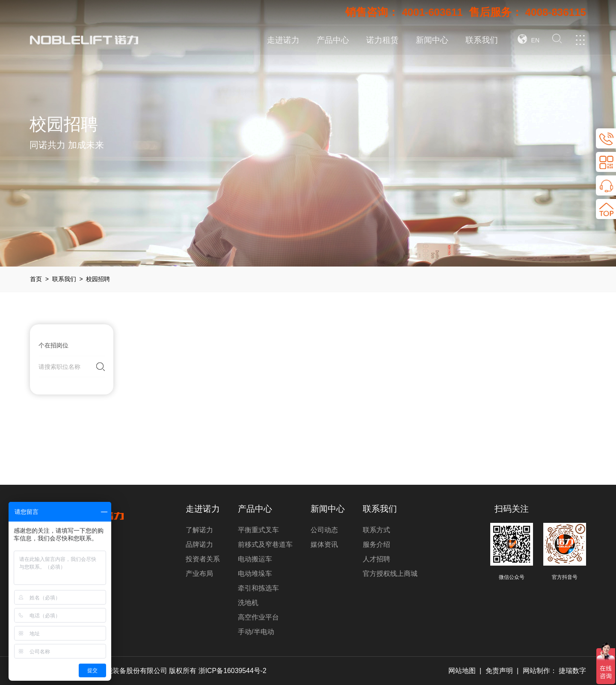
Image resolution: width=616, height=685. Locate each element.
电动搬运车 (255, 559)
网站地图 (462, 671)
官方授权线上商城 (390, 574)
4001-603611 (429, 12)
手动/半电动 (256, 632)
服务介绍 (376, 544)
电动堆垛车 (255, 574)
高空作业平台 (258, 617)
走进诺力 (283, 40)
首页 (36, 279)
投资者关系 (203, 559)
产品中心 (333, 40)
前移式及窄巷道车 (265, 544)
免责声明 (499, 671)
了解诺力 (199, 530)
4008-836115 (555, 12)
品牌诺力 (199, 544)
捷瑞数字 (572, 671)
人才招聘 (376, 559)
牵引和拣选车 (258, 588)
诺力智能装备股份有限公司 (126, 671)
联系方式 (376, 530)
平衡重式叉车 (258, 530)
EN (535, 40)
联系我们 (482, 40)
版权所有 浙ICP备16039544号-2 (218, 671)
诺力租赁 (382, 40)
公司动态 (324, 530)
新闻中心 (432, 40)
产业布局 (199, 574)
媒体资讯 (324, 544)
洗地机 (248, 603)
